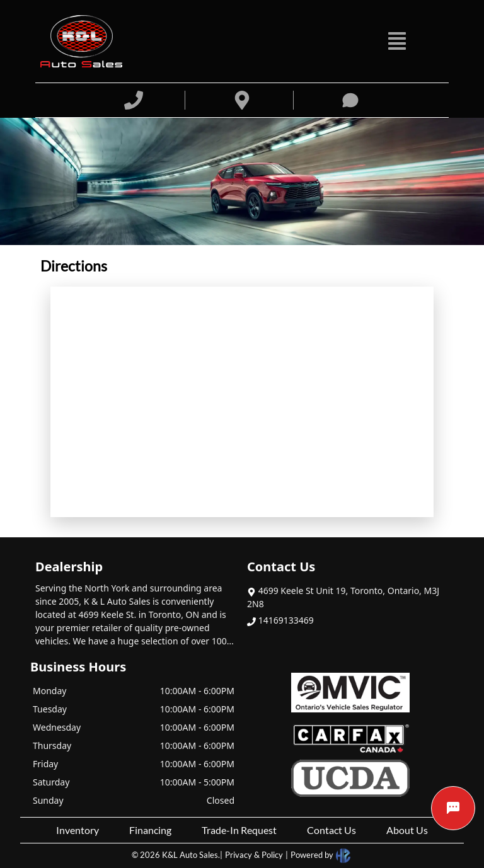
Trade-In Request (239, 830)
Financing (150, 830)
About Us (407, 830)
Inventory (78, 830)
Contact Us (331, 830)
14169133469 (280, 620)
